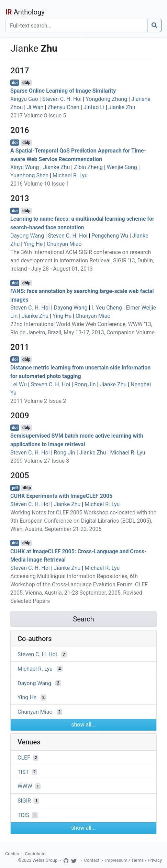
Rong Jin (85, 384)
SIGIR (24, 801)
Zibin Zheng (88, 167)
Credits (12, 854)
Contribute (35, 854)
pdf (15, 488)
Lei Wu (19, 384)
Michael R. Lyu (70, 175)
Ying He (33, 244)
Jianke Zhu (122, 107)
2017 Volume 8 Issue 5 (38, 116)
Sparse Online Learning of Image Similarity (63, 91)
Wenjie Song (122, 167)
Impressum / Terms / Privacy (133, 860)
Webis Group (45, 860)
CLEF (24, 758)
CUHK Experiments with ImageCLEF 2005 (61, 496)
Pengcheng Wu (110, 236)
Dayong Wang (27, 236)
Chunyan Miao (64, 244)
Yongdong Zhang (106, 99)
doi (15, 83)
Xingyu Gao (24, 99)
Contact (92, 860)
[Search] (76, 25)
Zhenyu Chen (63, 107)
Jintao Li (94, 107)
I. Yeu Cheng (107, 308)
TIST (23, 772)
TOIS (23, 815)
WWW (25, 786)
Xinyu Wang (25, 167)
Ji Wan (35, 107)
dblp (26, 83)
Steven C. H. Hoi (62, 99)
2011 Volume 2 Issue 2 (38, 401)
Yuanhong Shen (29, 175)
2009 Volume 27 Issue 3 (40, 461)
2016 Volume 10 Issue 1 (40, 184)
